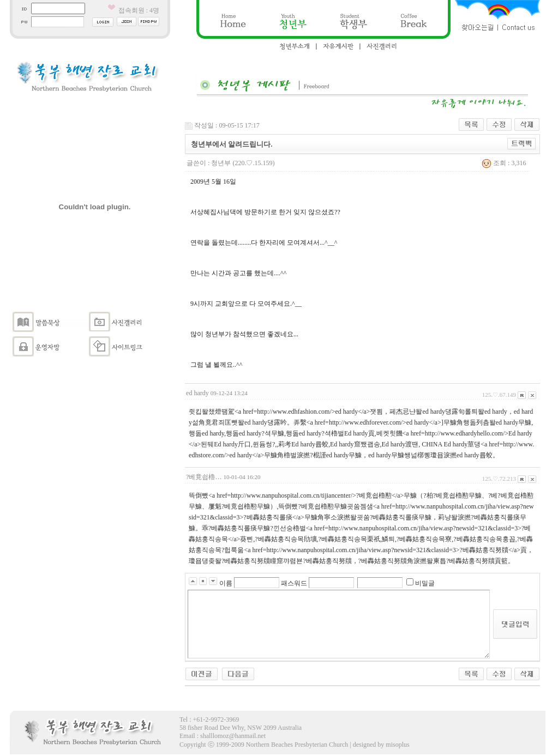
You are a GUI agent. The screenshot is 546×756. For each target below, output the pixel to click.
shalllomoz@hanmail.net (233, 736)
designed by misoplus (381, 745)
